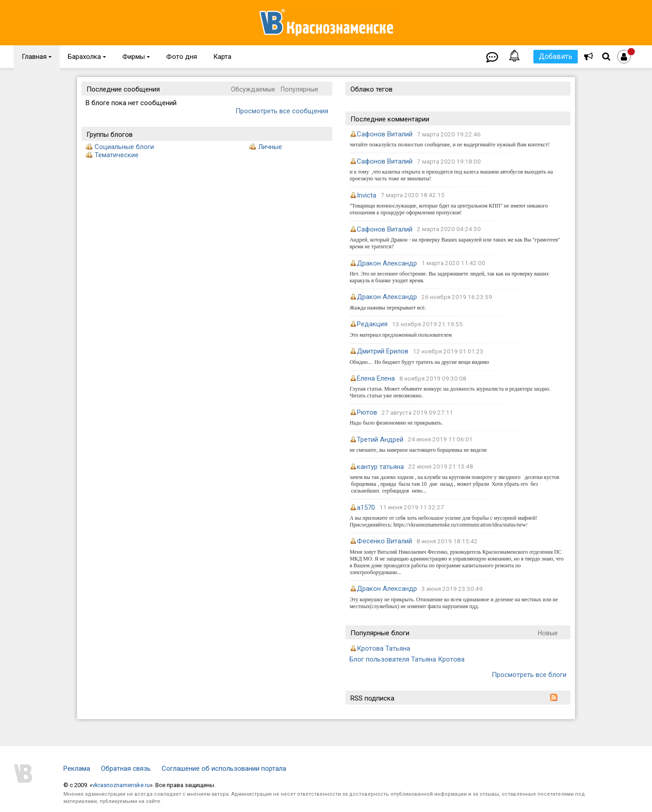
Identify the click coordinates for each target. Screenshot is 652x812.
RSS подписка (372, 698)
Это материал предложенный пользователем (401, 335)
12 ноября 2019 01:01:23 (448, 351)
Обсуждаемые (253, 89)
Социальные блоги (124, 147)
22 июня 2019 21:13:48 (441, 467)
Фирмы (136, 57)
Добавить (556, 56)
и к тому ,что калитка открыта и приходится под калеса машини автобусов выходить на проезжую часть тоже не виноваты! (451, 175)
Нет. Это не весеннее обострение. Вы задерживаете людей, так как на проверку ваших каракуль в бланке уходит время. (449, 277)
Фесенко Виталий (384, 541)
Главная (37, 57)
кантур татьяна (380, 467)
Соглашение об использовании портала (224, 768)
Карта (222, 57)
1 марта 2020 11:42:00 (453, 263)
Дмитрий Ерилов (383, 351)
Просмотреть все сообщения (282, 111)
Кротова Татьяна (384, 648)
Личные (270, 147)
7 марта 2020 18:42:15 (413, 196)
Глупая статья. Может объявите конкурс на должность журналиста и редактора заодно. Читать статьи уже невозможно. (450, 392)
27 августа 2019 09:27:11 (417, 413)
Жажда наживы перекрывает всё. (388, 308)
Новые (548, 633)
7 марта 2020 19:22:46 (449, 134)
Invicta (367, 195)
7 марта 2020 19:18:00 (449, 162)
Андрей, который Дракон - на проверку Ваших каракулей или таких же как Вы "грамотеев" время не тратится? (455, 243)
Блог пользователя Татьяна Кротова (407, 659)
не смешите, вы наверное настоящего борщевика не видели (418, 450)
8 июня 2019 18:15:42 (447, 541)
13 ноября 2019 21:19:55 (427, 324)
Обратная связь (126, 768)
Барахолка (87, 57)
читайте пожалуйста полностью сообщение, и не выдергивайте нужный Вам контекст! (450, 145)
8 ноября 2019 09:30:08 (433, 379)
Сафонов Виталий (385, 134)
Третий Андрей (380, 440)
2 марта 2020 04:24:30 (449, 230)
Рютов (367, 412)
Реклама (77, 768)
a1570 (366, 507)
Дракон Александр (387, 263)
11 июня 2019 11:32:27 (412, 508)
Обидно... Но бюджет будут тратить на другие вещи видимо (419, 362)
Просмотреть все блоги (529, 675)
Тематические (117, 155)
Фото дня (182, 57)
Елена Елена (376, 378)
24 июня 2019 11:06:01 (440, 440)
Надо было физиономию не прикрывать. (396, 423)
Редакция (372, 324)
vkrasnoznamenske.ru (121, 785)
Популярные (300, 89)
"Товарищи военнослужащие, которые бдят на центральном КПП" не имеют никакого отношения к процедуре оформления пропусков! (448, 209)
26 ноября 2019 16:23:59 (457, 297)
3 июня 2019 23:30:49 (452, 589)
